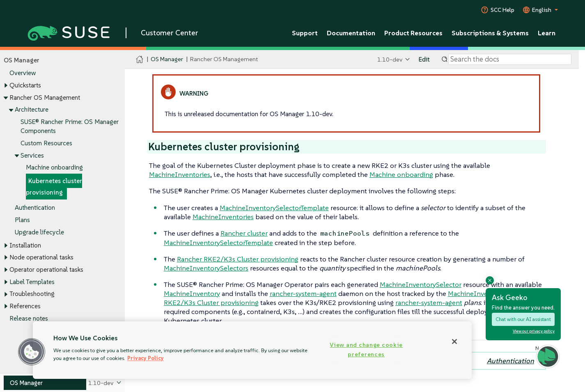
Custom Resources (46, 143)
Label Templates (32, 282)
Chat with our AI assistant (523, 319)
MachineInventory (192, 293)
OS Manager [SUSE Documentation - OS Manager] (167, 59)
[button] (32, 352)
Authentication (35, 207)
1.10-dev (390, 59)
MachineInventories (180, 174)
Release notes (29, 318)
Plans (22, 220)
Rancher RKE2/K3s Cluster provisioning (238, 259)
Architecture (32, 110)
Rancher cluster (244, 233)
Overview (23, 73)
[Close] (454, 342)
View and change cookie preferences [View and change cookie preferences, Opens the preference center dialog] (366, 350)
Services (32, 155)
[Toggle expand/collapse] (6, 86)
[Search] (510, 60)
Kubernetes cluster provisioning (54, 187)
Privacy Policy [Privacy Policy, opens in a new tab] (146, 358)
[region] (252, 350)
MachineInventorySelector (421, 284)
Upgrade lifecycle (39, 232)
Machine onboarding (54, 168)
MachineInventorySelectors (206, 268)
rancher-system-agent (303, 293)
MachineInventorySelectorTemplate (274, 208)
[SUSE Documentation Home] (140, 60)
